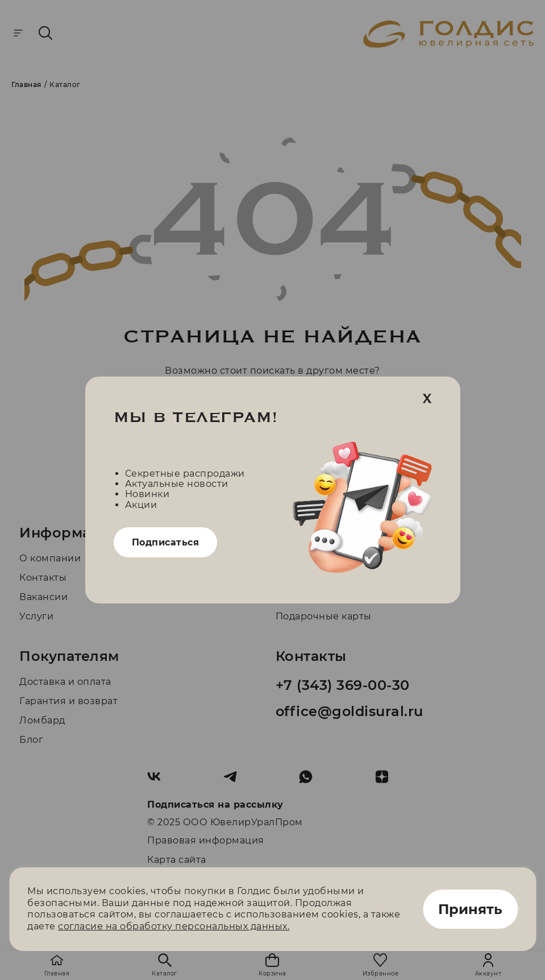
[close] (427, 399)
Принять (470, 909)
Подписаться (166, 542)
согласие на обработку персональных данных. (174, 926)
